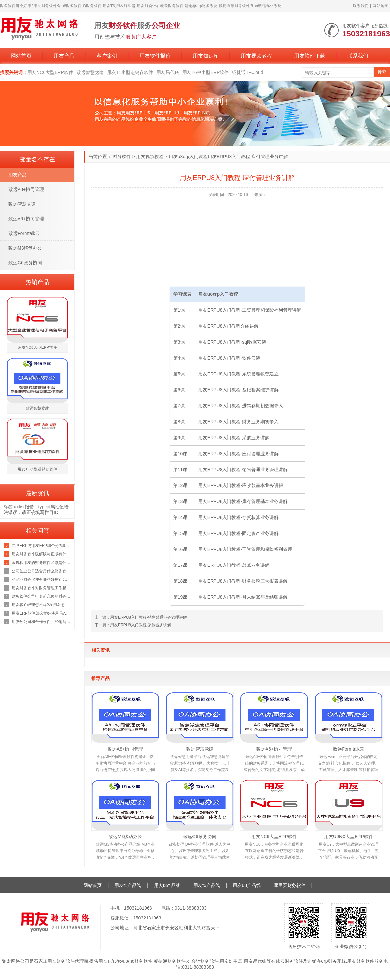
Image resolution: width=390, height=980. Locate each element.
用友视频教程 (256, 56)
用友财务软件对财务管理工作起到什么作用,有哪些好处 (41, 588)
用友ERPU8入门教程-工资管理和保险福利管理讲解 (250, 310)
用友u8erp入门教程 (188, 157)
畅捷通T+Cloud (247, 72)
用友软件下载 (310, 56)
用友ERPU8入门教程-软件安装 (229, 358)
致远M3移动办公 (125, 837)
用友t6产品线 (207, 885)
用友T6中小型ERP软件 (206, 72)
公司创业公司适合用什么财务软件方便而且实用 (41, 571)
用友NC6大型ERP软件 (50, 72)
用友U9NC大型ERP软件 (349, 837)
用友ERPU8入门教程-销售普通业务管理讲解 (243, 470)
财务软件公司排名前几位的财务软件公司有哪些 (41, 596)
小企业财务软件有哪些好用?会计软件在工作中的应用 (41, 579)
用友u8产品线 (247, 885)
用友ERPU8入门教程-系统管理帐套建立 (238, 374)
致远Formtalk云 (348, 749)
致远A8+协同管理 (125, 749)
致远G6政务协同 (200, 837)
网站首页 (21, 56)
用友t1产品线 (128, 885)
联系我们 (361, 6)
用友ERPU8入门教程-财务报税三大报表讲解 (243, 581)
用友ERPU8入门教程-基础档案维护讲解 (238, 390)
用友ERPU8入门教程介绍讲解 (229, 326)
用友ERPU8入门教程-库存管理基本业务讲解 (243, 501)
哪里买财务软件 (290, 885)
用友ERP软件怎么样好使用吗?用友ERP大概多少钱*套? (41, 613)
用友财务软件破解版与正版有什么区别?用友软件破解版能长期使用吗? (41, 554)
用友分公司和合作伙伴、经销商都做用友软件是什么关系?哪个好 (41, 622)
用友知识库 (206, 56)
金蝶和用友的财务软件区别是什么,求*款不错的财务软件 (41, 563)
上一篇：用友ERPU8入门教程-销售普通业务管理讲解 (141, 617)
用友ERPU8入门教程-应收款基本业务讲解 (241, 485)
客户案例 (107, 56)
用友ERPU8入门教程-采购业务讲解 (234, 438)
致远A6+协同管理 (274, 749)
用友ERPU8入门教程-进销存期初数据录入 (241, 406)
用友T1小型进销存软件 (130, 72)
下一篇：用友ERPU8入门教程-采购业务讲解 (133, 625)
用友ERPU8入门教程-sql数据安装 (232, 342)
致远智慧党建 (90, 72)
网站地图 (381, 6)
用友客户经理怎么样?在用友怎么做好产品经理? (41, 605)
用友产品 (64, 56)
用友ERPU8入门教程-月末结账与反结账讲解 (243, 597)
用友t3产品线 (167, 885)
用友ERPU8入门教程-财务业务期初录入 (238, 422)
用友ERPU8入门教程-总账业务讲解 (234, 565)
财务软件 (122, 157)
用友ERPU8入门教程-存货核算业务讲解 (238, 517)
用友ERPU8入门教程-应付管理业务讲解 (238, 454)
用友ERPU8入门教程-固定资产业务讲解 (238, 533)
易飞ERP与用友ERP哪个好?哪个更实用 (41, 546)
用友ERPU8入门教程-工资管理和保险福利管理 (245, 549)
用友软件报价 (155, 56)
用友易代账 (168, 72)
